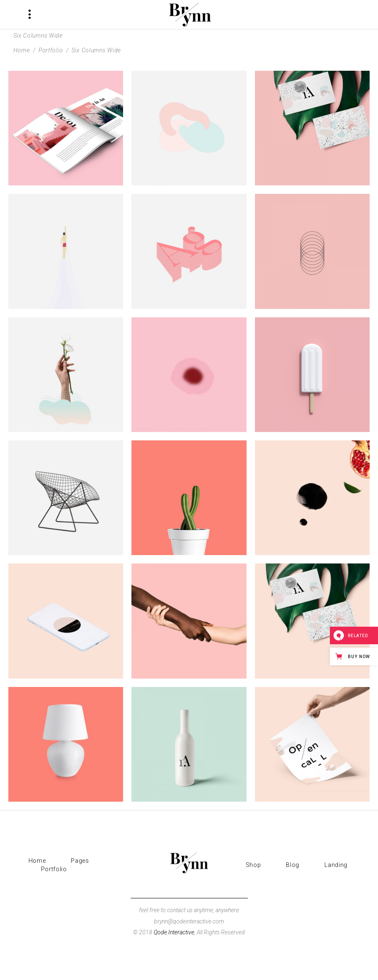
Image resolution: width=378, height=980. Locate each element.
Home (22, 50)
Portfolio (51, 50)
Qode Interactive (174, 932)
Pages (80, 861)
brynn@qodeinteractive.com (189, 921)
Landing (336, 865)
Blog (293, 865)
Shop (253, 865)
